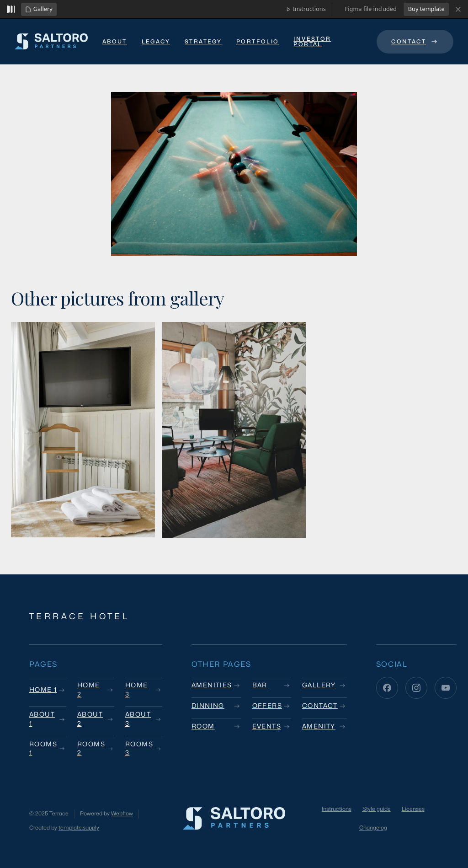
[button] (39, 9)
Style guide (377, 809)
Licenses (413, 809)
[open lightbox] (234, 174)
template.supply (79, 828)
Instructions (337, 809)
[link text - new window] (328, 43)
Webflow (122, 814)
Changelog (373, 828)
